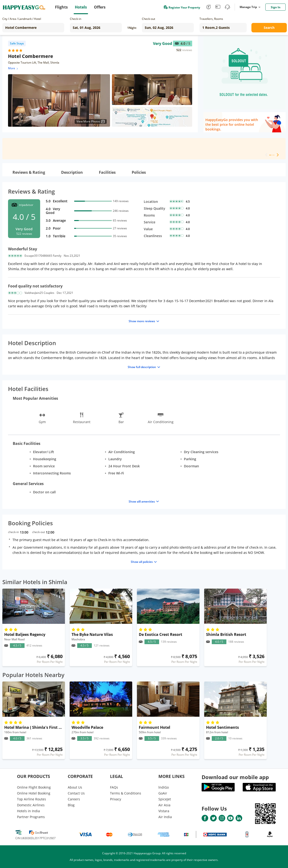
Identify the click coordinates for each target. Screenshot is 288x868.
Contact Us (76, 793)
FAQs (114, 787)
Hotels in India (28, 811)
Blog (71, 805)
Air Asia (164, 805)
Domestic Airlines (31, 805)
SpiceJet (165, 799)
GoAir (163, 793)
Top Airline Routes (32, 799)
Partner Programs (31, 817)
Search (269, 28)
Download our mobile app (235, 777)
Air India (165, 817)
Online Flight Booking (34, 787)
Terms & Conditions (126, 793)
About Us (75, 787)
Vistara (164, 811)
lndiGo (164, 787)
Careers (74, 799)
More (13, 68)
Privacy (116, 799)
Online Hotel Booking (34, 793)
